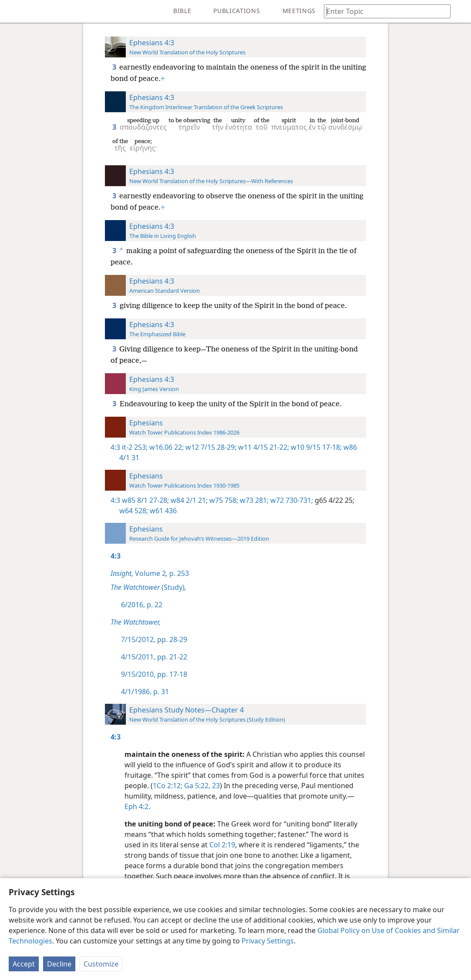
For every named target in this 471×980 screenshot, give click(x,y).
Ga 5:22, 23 (201, 786)
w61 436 (162, 511)
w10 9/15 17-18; (315, 447)
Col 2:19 (222, 845)
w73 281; (253, 500)
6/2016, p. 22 (142, 605)
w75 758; (223, 500)
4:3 (115, 447)
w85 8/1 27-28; (145, 500)
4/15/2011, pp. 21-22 (154, 657)
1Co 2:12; (168, 786)
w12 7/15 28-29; (210, 447)
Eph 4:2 (136, 806)
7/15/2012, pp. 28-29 (154, 639)
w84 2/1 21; (188, 500)
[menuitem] (13, 11)
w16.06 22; (166, 447)
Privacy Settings (268, 941)
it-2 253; (135, 447)
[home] (13, 11)
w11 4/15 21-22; (263, 447)
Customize (101, 964)
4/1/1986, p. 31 (145, 692)
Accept (24, 964)
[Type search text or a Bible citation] (383, 11)
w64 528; (134, 511)
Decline (59, 964)
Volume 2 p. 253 (150, 573)
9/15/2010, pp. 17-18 (154, 674)
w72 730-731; (291, 500)
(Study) (148, 587)
